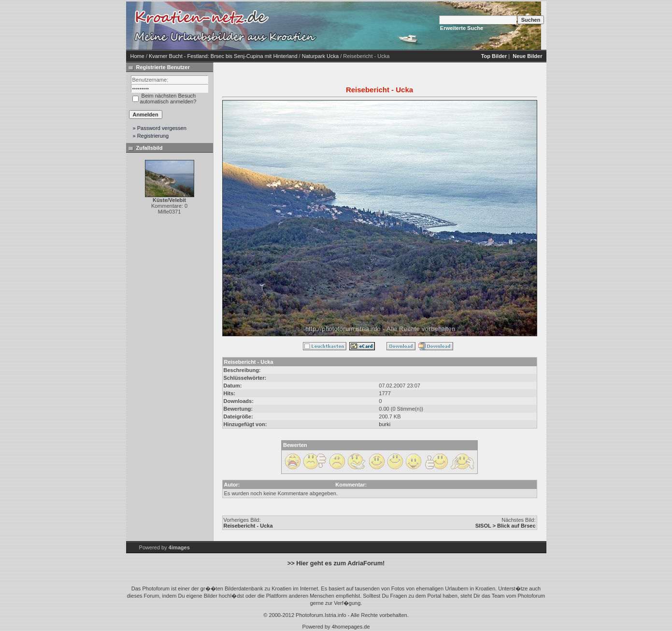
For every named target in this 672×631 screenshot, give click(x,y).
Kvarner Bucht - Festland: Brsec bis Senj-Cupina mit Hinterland (223, 56)
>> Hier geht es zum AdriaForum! (336, 563)
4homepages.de (351, 627)
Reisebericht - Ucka (248, 526)
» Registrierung (151, 136)
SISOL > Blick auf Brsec (506, 526)
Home (137, 56)
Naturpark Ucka (320, 56)
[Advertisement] (401, 26)
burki (385, 424)
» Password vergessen (160, 128)
